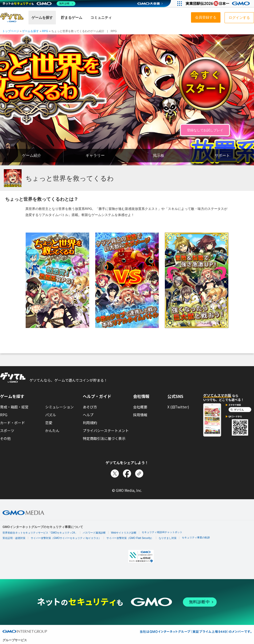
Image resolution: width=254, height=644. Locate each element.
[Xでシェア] (115, 474)
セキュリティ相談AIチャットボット (162, 532)
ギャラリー (95, 155)
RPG (4, 415)
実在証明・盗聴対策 (14, 538)
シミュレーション (59, 407)
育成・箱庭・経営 (14, 407)
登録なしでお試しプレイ (205, 130)
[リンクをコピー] (139, 474)
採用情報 (140, 415)
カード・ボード (12, 423)
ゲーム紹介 (32, 155)
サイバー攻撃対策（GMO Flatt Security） (130, 538)
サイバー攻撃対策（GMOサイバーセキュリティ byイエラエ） (66, 538)
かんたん (52, 431)
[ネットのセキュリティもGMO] (39, 4)
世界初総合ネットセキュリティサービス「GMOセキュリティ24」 (40, 533)
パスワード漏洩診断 (94, 533)
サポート (222, 155)
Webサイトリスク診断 (124, 533)
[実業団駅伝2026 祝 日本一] (219, 4)
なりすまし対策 (168, 538)
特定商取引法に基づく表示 (104, 438)
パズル (51, 415)
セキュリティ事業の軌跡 (196, 538)
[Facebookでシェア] (127, 474)
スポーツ (7, 431)
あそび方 (90, 407)
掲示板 (159, 155)
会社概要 (140, 407)
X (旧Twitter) (178, 407)
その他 (5, 438)
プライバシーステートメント (106, 431)
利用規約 (90, 423)
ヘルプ (88, 415)
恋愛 (49, 423)
